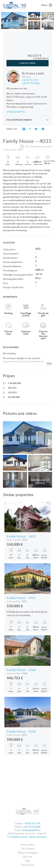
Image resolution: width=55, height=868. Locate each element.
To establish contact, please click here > (28, 837)
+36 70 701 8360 (31, 83)
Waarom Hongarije (27, 853)
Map (28, 861)
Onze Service (28, 865)
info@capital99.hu (16, 112)
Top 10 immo (28, 849)
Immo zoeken (28, 844)
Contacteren (27, 63)
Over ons (28, 857)
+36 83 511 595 (30, 80)
